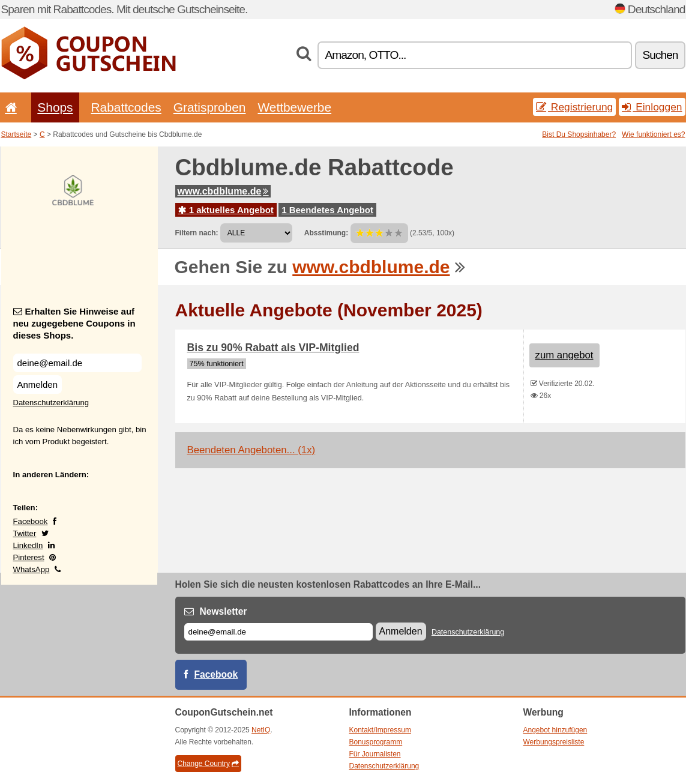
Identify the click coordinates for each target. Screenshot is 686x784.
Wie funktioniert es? (653, 134)
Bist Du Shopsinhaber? (579, 134)
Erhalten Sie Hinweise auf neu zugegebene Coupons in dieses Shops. (74, 323)
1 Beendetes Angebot (327, 210)
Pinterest (29, 557)
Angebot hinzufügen (555, 730)
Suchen (660, 55)
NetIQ (261, 730)
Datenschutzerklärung (51, 403)
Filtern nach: (197, 233)
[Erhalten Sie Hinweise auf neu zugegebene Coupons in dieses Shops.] (77, 363)
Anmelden (38, 384)
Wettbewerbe (294, 107)
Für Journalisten (375, 754)
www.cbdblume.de (223, 191)
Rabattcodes (126, 107)
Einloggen (652, 107)
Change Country (208, 764)
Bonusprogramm (376, 742)
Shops (55, 107)
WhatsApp (32, 569)
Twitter (25, 533)
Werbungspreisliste (554, 742)
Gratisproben (210, 107)
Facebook (31, 521)
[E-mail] (278, 632)
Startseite (17, 134)
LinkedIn (28, 545)
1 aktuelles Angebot (226, 210)
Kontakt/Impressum (380, 730)
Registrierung (574, 107)
